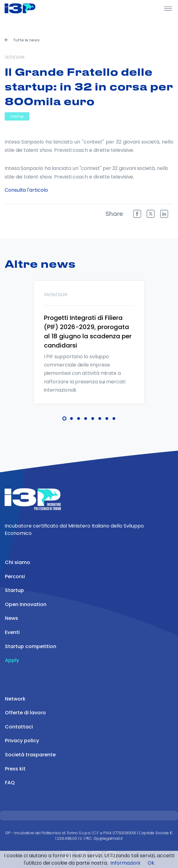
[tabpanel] (89, 350)
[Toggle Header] (168, 8)
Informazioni (125, 863)
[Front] (28, 8)
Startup (17, 116)
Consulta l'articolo (26, 190)
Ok (151, 863)
